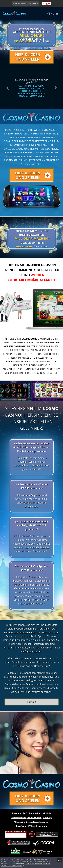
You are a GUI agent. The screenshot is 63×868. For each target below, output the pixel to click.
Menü (53, 14)
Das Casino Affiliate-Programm (32, 826)
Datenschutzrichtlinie (40, 813)
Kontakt (32, 702)
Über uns (17, 813)
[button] (7, 88)
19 (31, 834)
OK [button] (59, 860)
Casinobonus (30, 339)
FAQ (25, 813)
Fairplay (47, 818)
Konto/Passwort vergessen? (26, 3)
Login (47, 3)
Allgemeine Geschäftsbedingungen (32, 822)
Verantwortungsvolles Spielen (26, 818)
